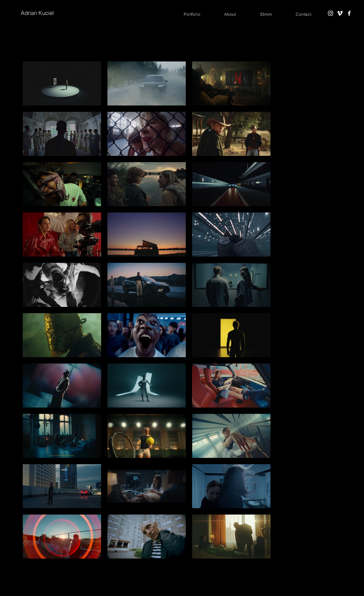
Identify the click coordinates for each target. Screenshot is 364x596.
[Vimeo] (340, 13)
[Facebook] (349, 13)
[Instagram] (331, 13)
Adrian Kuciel (37, 13)
